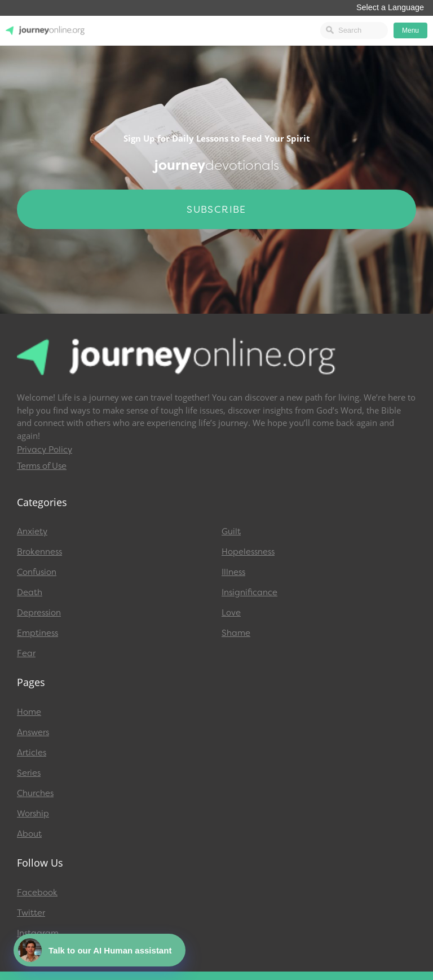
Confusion (37, 572)
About (29, 834)
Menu (410, 30)
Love (231, 613)
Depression (39, 613)
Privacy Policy (45, 450)
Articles (32, 753)
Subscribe (216, 209)
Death (30, 592)
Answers (33, 732)
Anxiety (32, 531)
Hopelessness (248, 552)
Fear (26, 653)
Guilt (231, 531)
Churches (35, 793)
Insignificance (249, 592)
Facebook (37, 893)
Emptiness (37, 633)
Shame (236, 633)
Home (29, 712)
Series (29, 773)
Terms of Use (42, 466)
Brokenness (39, 552)
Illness (233, 572)
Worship (33, 814)
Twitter (31, 913)
